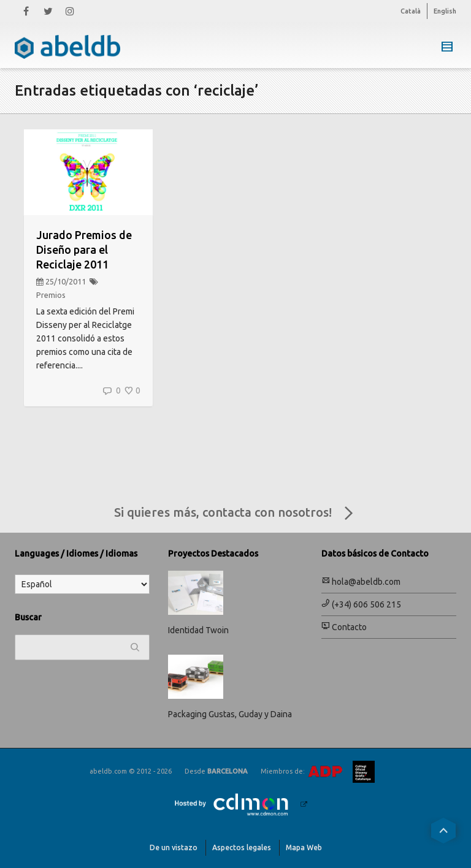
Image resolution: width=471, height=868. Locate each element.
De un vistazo (174, 847)
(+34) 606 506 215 (361, 604)
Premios (51, 295)
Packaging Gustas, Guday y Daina (230, 714)
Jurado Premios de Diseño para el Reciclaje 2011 (84, 249)
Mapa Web (304, 847)
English (445, 11)
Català (411, 11)
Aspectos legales (242, 847)
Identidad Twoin (198, 630)
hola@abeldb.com (361, 582)
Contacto (344, 627)
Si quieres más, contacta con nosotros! (236, 514)
